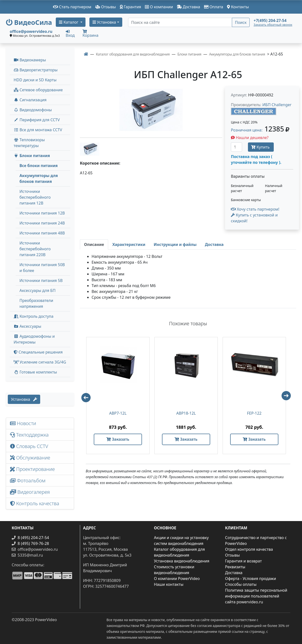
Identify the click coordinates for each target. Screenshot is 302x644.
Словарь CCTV (29, 446)
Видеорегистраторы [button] (36, 70)
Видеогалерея (30, 492)
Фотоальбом (28, 481)
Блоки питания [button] (32, 156)
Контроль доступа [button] (33, 316)
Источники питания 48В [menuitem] (42, 233)
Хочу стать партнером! (255, 209)
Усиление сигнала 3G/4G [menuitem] (40, 362)
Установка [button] (104, 22)
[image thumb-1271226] (90, 149)
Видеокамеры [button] (30, 60)
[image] (151, 110)
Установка (24, 399)
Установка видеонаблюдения (182, 561)
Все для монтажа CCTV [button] (38, 130)
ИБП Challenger (277, 105)
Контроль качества (36, 503)
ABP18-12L (186, 413)
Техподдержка (29, 435)
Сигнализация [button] (30, 100)
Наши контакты (169, 584)
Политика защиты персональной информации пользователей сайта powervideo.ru (256, 596)
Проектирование (32, 469)
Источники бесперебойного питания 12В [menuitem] (35, 197)
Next (288, 398)
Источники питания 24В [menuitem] (42, 223)
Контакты (238, 7)
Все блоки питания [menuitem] (39, 166)
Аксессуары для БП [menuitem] (38, 290)
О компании (159, 7)
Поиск (241, 22)
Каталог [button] (69, 22)
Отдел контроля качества (249, 549)
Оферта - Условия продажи (250, 579)
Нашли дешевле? (250, 138)
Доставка (189, 7)
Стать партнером (72, 7)
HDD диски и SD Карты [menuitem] (35, 80)
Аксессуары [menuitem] (27, 326)
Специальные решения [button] (38, 352)
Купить (261, 147)
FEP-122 (254, 413)
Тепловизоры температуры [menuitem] (29, 143)
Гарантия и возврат (243, 561)
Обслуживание (30, 458)
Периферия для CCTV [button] (37, 120)
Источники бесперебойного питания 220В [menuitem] (35, 249)
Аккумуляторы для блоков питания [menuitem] (39, 178)
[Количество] (236, 147)
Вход (70, 33)
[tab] (94, 244)
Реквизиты (235, 567)
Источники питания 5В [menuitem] (41, 280)
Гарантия (131, 7)
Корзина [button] (90, 34)
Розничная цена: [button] (260, 130)
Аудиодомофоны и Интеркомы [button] (34, 339)
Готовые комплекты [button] (35, 372)
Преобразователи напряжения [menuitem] (36, 303)
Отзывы (106, 7)
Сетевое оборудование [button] (38, 90)
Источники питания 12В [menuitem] (42, 213)
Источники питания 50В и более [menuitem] (42, 268)
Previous (84, 395)
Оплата (214, 7)
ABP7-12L (118, 413)
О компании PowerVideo (177, 579)
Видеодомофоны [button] (33, 110)
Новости (23, 423)
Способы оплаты (241, 584)
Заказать (118, 439)
